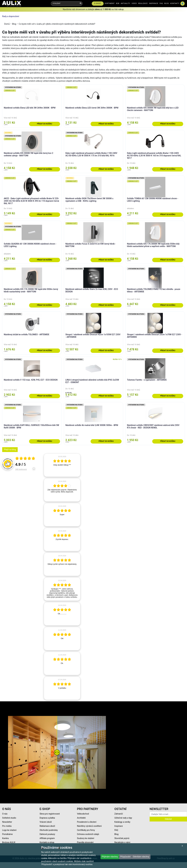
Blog (14, 24)
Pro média (7, 826)
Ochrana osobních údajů (88, 834)
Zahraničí (119, 814)
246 (21, 469)
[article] (62, 465)
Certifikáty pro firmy (86, 830)
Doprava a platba (47, 818)
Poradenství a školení (87, 822)
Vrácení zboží (46, 822)
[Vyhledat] (81, 4)
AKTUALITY (126, 3)
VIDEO (134, 3)
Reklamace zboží (47, 826)
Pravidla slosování (85, 842)
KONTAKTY (175, 3)
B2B (118, 3)
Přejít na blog (10, 450)
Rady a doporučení (11, 16)
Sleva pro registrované (50, 814)
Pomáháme (7, 834)
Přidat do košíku (44, 124)
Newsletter (7, 822)
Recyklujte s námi (122, 842)
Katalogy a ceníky (122, 822)
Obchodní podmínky (49, 830)
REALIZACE (143, 3)
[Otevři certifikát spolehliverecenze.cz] (25, 459)
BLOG (167, 3)
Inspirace (119, 826)
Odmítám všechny (141, 857)
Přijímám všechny (110, 857)
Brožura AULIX (9, 842)
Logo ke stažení (9, 830)
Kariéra (5, 838)
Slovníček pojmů (122, 838)
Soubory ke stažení (86, 838)
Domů (7, 24)
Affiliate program (47, 838)
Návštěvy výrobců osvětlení (89, 826)
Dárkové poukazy (47, 834)
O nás (5, 814)
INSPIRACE (154, 3)
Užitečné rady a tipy (123, 818)
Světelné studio (9, 818)
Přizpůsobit (125, 857)
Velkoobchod (83, 814)
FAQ (161, 3)
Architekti (81, 818)
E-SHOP (98, 3)
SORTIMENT (110, 3)
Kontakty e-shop (47, 842)
